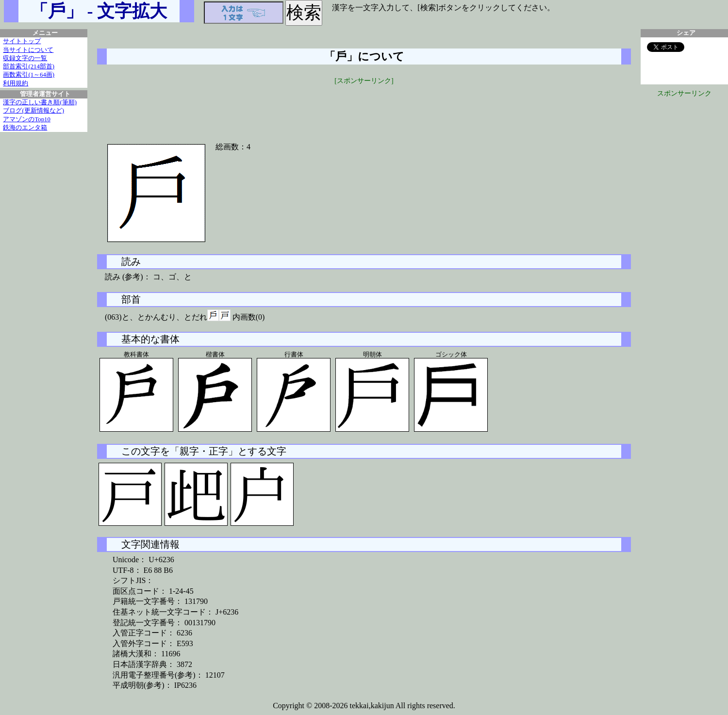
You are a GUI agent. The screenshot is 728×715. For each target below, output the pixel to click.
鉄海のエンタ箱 (25, 128)
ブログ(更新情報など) (33, 111)
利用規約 (16, 83)
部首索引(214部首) (29, 66)
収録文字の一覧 (25, 58)
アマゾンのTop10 (27, 119)
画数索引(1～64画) (29, 75)
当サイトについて (28, 50)
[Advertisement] (364, 108)
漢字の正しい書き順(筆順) (40, 102)
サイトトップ (22, 41)
